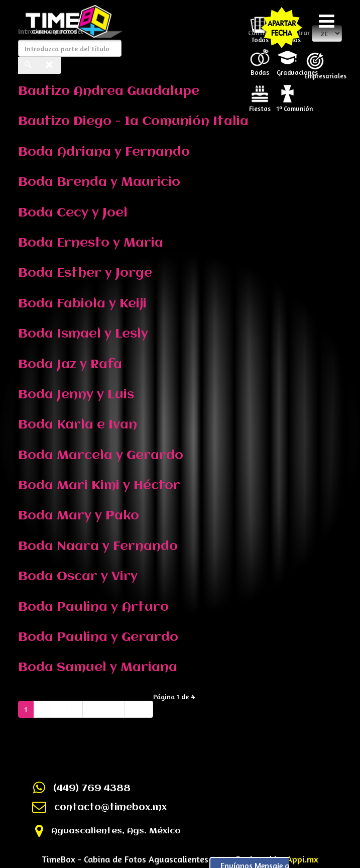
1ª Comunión (289, 105)
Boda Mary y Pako (79, 516)
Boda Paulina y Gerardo (98, 637)
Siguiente (104, 709)
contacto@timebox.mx (110, 808)
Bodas (260, 69)
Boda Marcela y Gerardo (101, 456)
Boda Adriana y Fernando (104, 152)
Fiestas (260, 105)
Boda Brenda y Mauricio (99, 182)
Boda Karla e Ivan (78, 425)
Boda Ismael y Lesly (83, 334)
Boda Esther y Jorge (85, 273)
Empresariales (317, 73)
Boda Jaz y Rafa (70, 365)
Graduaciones (289, 69)
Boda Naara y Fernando (98, 547)
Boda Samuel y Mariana (98, 668)
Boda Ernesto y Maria (91, 243)
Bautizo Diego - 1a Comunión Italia (133, 122)
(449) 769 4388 (92, 789)
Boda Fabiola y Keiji (82, 304)
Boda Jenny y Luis (76, 395)
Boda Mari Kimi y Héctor (99, 486)
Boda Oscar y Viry (78, 577)
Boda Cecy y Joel (73, 213)
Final (139, 709)
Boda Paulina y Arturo (93, 607)
